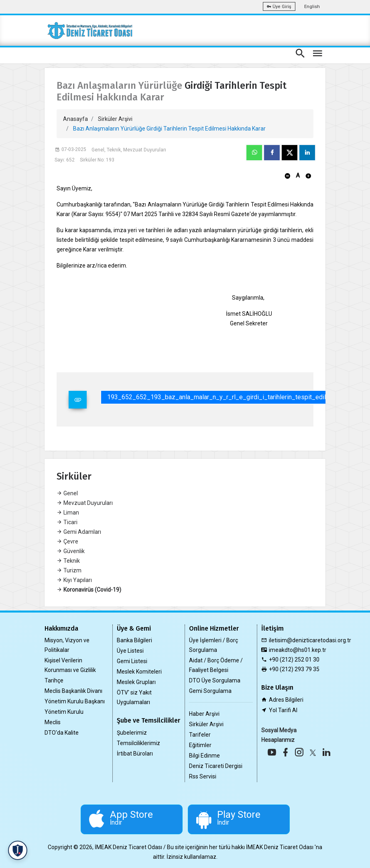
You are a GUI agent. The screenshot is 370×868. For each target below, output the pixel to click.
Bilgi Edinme (204, 756)
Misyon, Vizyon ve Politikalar (67, 645)
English (312, 7)
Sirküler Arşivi (115, 119)
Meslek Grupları (136, 682)
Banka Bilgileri (134, 640)
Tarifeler (200, 735)
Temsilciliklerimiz (138, 743)
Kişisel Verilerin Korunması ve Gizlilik (70, 665)
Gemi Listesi (132, 661)
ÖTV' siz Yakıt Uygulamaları (134, 697)
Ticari (67, 522)
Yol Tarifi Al (283, 710)
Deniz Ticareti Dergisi (216, 766)
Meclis (53, 722)
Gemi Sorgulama (210, 691)
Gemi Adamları (79, 532)
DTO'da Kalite (62, 733)
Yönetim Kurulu (64, 712)
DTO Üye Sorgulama (215, 680)
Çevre (67, 541)
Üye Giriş (279, 7)
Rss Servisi (203, 776)
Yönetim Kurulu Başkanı (75, 701)
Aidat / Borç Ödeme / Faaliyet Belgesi (216, 665)
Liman (68, 513)
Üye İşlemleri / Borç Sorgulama (213, 645)
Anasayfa (75, 119)
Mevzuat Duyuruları (85, 503)
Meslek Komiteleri (139, 672)
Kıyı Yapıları (74, 580)
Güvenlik (71, 551)
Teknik (68, 561)
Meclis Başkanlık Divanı (73, 691)
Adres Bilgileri (286, 700)
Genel (67, 493)
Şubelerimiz (132, 733)
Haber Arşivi (204, 714)
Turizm (69, 570)
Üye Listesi (130, 651)
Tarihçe (54, 680)
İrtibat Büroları (135, 754)
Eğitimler (200, 745)
